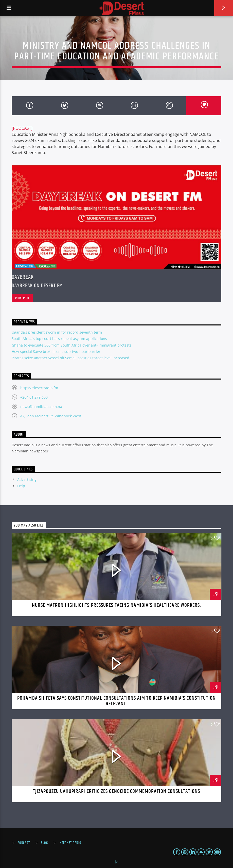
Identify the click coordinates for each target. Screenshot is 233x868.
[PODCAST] (22, 128)
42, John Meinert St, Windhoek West (51, 416)
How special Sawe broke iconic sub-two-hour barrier (56, 351)
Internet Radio (70, 843)
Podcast (24, 843)
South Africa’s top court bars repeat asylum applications (59, 339)
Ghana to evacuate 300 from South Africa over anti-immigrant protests (71, 345)
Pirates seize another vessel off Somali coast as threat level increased (70, 358)
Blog (44, 843)
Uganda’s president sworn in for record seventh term (57, 332)
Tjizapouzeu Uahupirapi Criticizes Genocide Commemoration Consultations (117, 791)
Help (21, 486)
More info (22, 298)
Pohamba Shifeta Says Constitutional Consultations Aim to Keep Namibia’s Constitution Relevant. (116, 701)
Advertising (27, 479)
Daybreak (23, 277)
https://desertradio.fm (39, 388)
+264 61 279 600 (34, 397)
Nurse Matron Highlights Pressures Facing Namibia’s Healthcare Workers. (117, 605)
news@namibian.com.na (41, 407)
